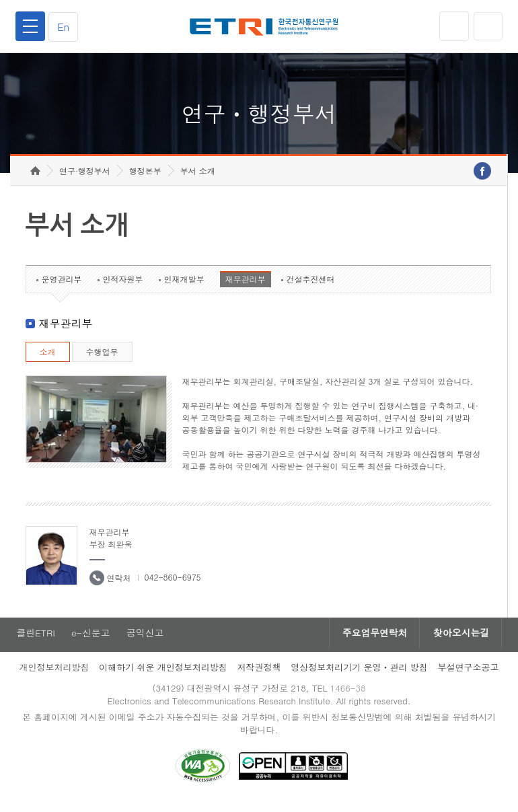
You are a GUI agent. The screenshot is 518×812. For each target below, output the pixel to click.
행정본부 (145, 179)
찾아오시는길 (460, 641)
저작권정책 (259, 675)
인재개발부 (184, 287)
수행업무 (102, 360)
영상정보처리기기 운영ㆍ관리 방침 (359, 675)
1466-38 (349, 696)
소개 (48, 360)
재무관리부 (246, 287)
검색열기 (488, 26)
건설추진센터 (311, 287)
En (65, 27)
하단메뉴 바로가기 (0, 0)
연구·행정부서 (85, 179)
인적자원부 (123, 287)
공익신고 (146, 641)
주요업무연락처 (371, 641)
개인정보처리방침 (54, 675)
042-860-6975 (173, 585)
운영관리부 (62, 287)
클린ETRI (35, 641)
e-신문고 (91, 641)
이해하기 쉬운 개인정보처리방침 (163, 675)
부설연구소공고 (469, 675)
